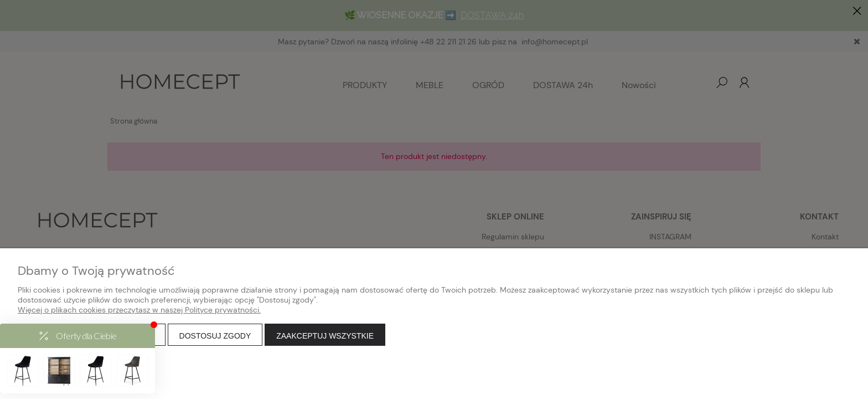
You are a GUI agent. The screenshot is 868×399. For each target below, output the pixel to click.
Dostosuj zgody (215, 336)
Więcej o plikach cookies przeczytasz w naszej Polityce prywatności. (139, 310)
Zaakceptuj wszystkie (325, 336)
